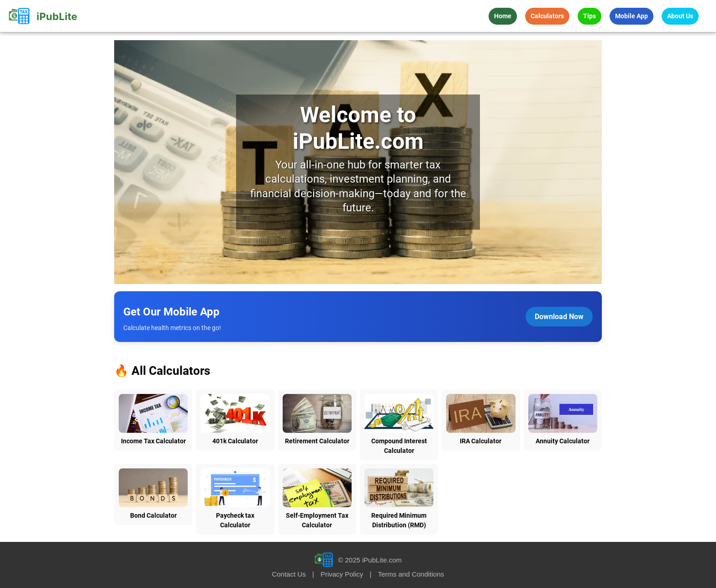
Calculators (547, 16)
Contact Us (289, 574)
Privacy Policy (342, 574)
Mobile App (632, 16)
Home (503, 16)
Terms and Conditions (411, 574)
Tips (590, 16)
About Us (680, 16)
